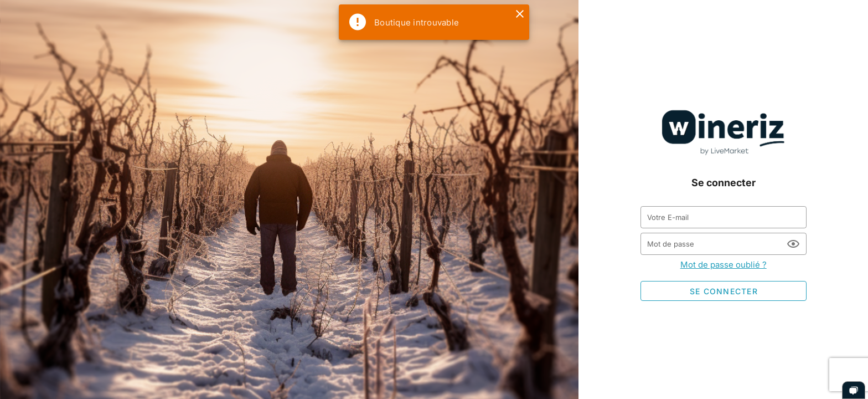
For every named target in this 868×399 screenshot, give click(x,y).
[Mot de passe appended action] (793, 244)
